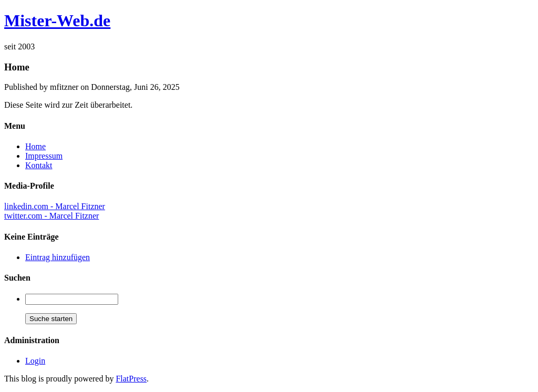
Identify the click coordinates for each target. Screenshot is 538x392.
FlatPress (131, 379)
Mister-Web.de (57, 20)
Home (35, 146)
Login (35, 361)
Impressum (44, 156)
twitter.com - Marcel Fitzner (51, 216)
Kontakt (39, 165)
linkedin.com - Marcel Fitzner (55, 206)
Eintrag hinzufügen (58, 257)
